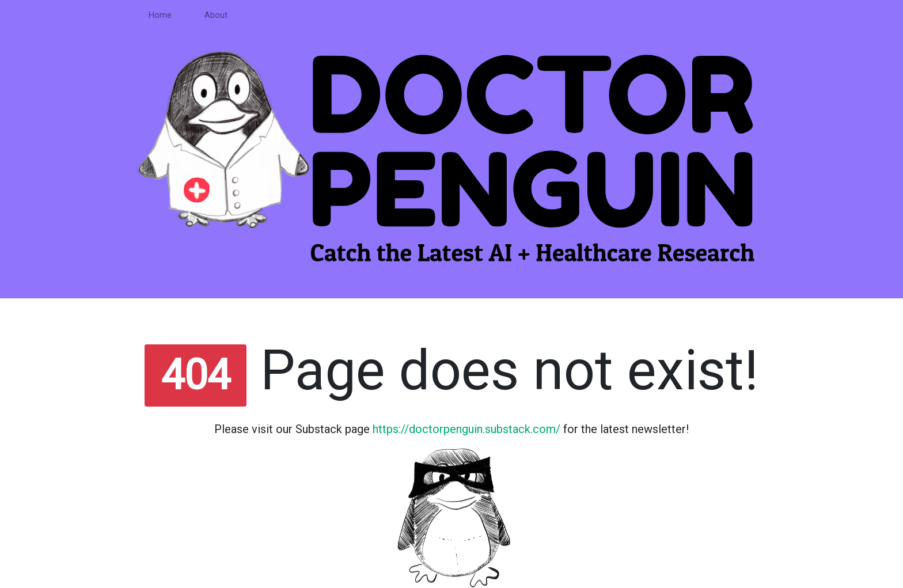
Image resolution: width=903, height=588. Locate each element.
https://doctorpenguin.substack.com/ (466, 429)
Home (160, 15)
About (216, 15)
